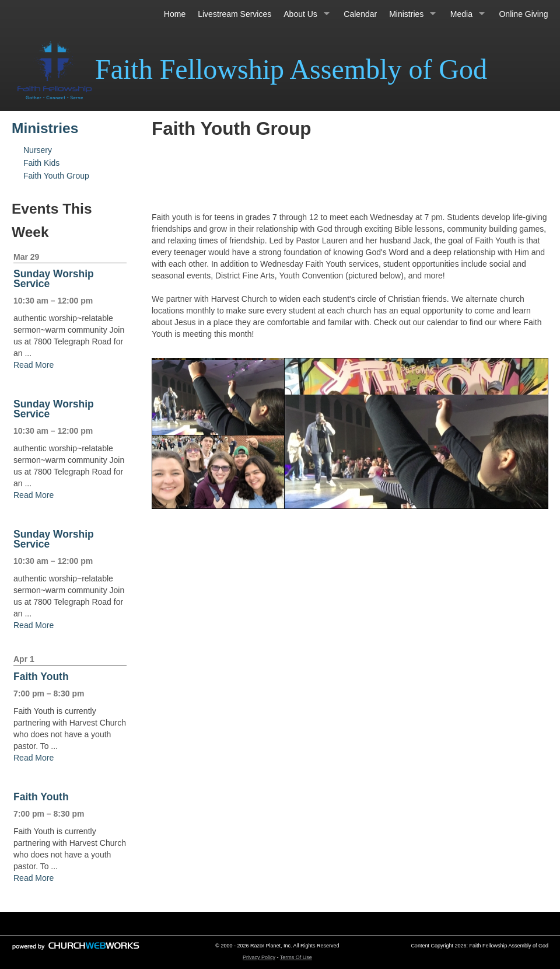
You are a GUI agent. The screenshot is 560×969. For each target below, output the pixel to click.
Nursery (38, 150)
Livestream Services (235, 14)
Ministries (406, 14)
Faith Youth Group (56, 176)
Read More (34, 365)
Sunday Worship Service (54, 279)
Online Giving (523, 14)
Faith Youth (41, 677)
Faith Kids (41, 163)
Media (461, 14)
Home (175, 14)
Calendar (360, 14)
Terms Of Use (296, 957)
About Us (300, 14)
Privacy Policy (259, 957)
